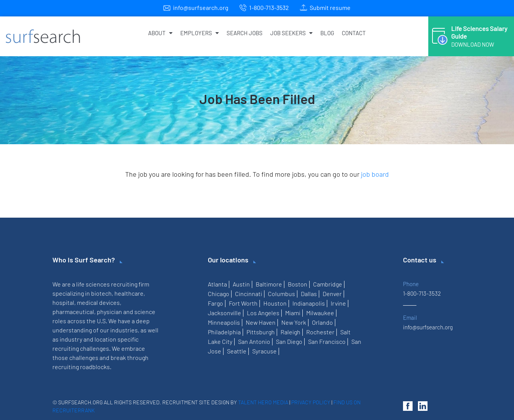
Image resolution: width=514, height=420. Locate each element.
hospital (63, 302)
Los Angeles (263, 313)
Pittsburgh (261, 332)
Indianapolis (309, 303)
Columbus (281, 294)
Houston (275, 303)
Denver (332, 294)
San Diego (289, 341)
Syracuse (264, 351)
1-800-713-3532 (269, 7)
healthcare (129, 293)
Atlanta (217, 284)
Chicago (219, 294)
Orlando (322, 322)
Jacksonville (224, 313)
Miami (293, 313)
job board (375, 174)
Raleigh (290, 332)
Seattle (237, 351)
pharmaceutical (73, 312)
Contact (354, 33)
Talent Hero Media (263, 402)
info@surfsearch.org (201, 7)
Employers (200, 33)
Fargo (215, 303)
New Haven (261, 322)
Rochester (320, 332)
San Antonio (254, 341)
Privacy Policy (311, 402)
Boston (298, 284)
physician (109, 312)
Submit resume (330, 7)
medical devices (98, 302)
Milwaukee (320, 313)
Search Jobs (245, 33)
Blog (327, 33)
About (160, 33)
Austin (241, 284)
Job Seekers (291, 33)
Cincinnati (249, 294)
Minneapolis (224, 322)
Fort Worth (243, 303)
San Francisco (327, 341)
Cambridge (328, 284)
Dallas (309, 294)
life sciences (93, 284)
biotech (101, 293)
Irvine (338, 303)
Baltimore (269, 284)
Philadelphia (224, 332)
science (145, 312)
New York (294, 322)
